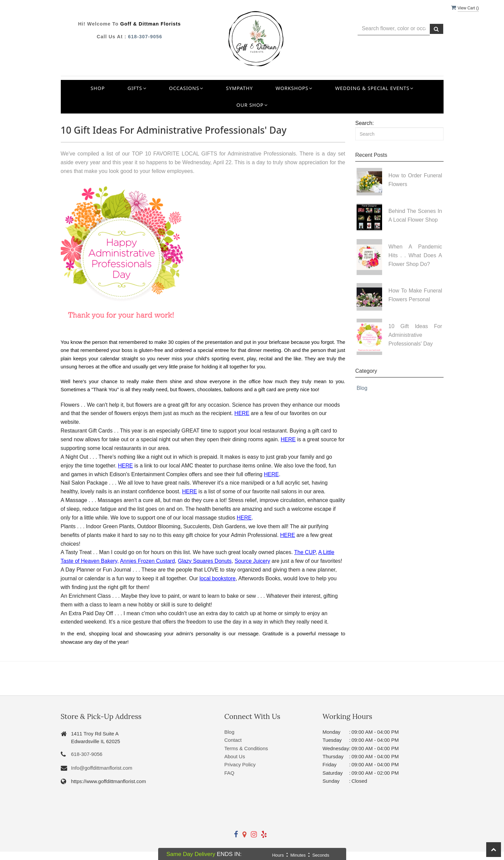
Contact (233, 740)
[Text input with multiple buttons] (394, 29)
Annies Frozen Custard (147, 561)
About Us (235, 756)
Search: (364, 123)
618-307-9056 (145, 37)
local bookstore (218, 578)
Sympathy (239, 88)
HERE (242, 413)
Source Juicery (253, 561)
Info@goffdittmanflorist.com (102, 768)
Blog (362, 388)
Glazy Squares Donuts (205, 561)
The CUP (305, 552)
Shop (98, 88)
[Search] (399, 134)
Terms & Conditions (246, 748)
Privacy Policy (240, 764)
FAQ (229, 773)
